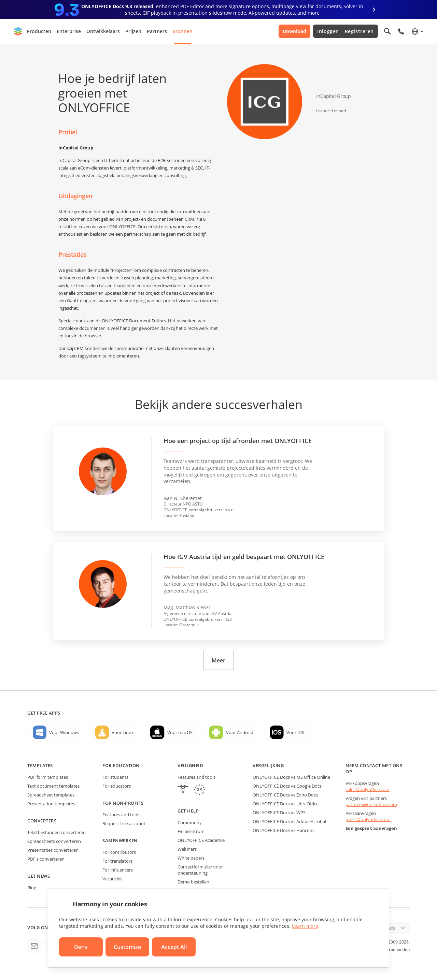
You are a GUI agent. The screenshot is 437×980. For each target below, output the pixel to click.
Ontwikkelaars (103, 31)
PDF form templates (48, 777)
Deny (81, 947)
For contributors (119, 852)
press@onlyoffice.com (368, 819)
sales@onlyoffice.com (368, 789)
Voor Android (240, 732)
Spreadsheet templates (51, 795)
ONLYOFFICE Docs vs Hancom (283, 830)
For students (115, 777)
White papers (191, 858)
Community (190, 822)
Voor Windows (64, 732)
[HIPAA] (183, 791)
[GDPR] (199, 791)
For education (121, 765)
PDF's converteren (46, 859)
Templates (40, 765)
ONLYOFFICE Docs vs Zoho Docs (285, 795)
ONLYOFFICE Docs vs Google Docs (287, 786)
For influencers (118, 870)
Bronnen (182, 31)
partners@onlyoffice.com (371, 804)
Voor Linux (123, 732)
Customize (127, 947)
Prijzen (133, 31)
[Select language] (417, 31)
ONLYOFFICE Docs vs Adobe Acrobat (290, 821)
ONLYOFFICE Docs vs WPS (279, 813)
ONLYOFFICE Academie (201, 840)
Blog (32, 888)
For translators (117, 861)
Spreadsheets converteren (54, 841)
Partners (157, 31)
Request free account (124, 823)
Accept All (174, 947)
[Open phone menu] (401, 31)
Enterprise (69, 31)
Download (294, 31)
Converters (42, 821)
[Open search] (387, 31)
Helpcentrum (191, 831)
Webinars (187, 849)
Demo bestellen (193, 882)
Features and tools (121, 815)
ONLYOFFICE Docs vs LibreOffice (286, 804)
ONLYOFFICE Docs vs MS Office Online (291, 777)
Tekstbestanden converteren (57, 832)
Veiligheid (190, 765)
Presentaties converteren (53, 850)
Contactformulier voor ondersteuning (200, 870)
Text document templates (53, 786)
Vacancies (112, 879)
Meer (218, 660)
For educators (117, 786)
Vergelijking (268, 765)
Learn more (305, 926)
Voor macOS (180, 732)
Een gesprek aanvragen (371, 828)
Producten (39, 31)
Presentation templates (51, 804)
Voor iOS (295, 732)
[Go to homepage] (18, 31)
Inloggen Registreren (346, 31)
